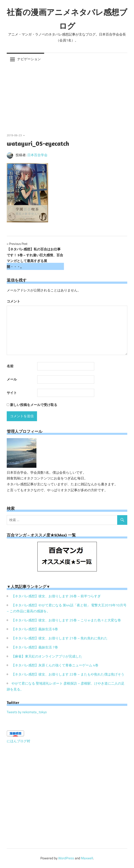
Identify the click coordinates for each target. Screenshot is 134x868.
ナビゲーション (29, 59)
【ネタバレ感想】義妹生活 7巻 (35, 647)
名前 (10, 366)
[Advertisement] (67, 95)
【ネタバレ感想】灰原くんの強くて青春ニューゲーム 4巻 (55, 665)
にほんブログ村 (19, 741)
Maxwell (87, 858)
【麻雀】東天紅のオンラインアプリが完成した (47, 656)
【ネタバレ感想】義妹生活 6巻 (35, 629)
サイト (12, 393)
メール (12, 379)
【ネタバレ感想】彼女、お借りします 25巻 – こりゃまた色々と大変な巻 (66, 620)
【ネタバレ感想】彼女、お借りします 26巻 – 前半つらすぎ (56, 596)
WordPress (66, 858)
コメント (13, 301)
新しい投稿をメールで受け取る (34, 405)
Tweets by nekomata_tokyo (27, 712)
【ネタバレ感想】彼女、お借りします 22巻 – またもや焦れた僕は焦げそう (68, 674)
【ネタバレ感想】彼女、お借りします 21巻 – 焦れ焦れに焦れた (59, 638)
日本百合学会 (37, 155)
